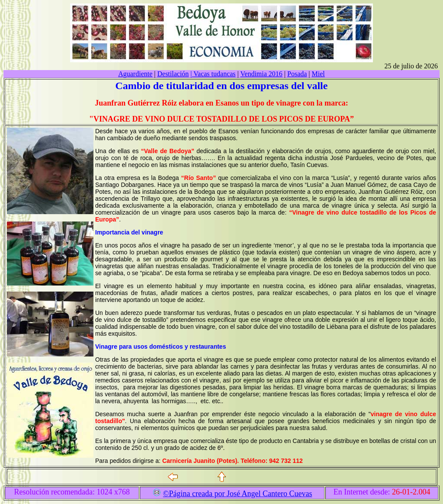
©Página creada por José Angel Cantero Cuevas (238, 494)
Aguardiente (135, 74)
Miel (318, 74)
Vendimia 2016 (262, 74)
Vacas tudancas (213, 74)
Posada (297, 74)
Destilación (173, 74)
